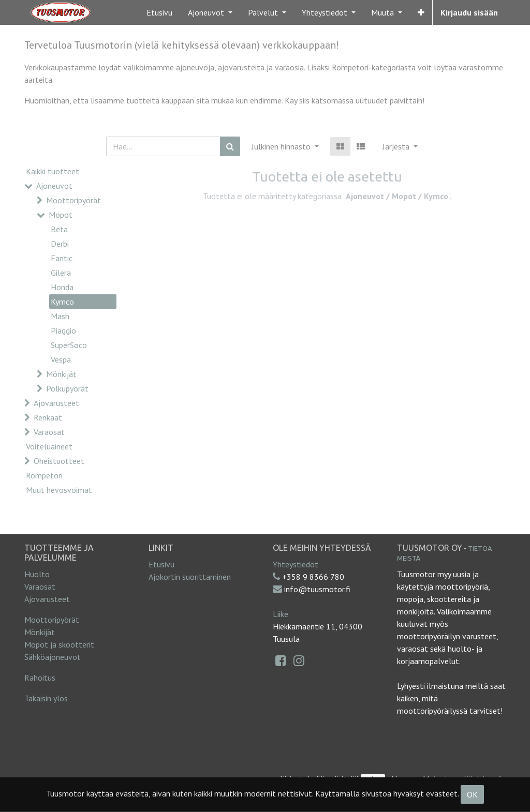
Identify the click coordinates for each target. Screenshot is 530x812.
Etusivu (161, 564)
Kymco (62, 302)
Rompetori (44, 475)
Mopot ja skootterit (59, 644)
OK (472, 794)
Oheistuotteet (59, 461)
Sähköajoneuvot (53, 657)
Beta (59, 229)
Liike (281, 614)
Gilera (61, 273)
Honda (62, 287)
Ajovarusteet (56, 403)
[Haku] (230, 146)
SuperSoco (69, 345)
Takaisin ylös (46, 698)
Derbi (60, 244)
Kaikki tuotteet (53, 171)
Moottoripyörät (73, 200)
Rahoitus (40, 678)
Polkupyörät (67, 388)
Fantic (62, 258)
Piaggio (63, 330)
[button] (421, 12)
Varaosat (49, 432)
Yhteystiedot (296, 564)
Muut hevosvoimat (59, 490)
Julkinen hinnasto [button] (282, 146)
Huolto (37, 574)
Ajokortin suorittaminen (190, 577)
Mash (60, 316)
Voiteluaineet (49, 446)
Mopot (61, 215)
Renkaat (48, 417)
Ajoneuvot (54, 186)
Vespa (61, 359)
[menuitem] (159, 12)
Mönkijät (61, 374)
